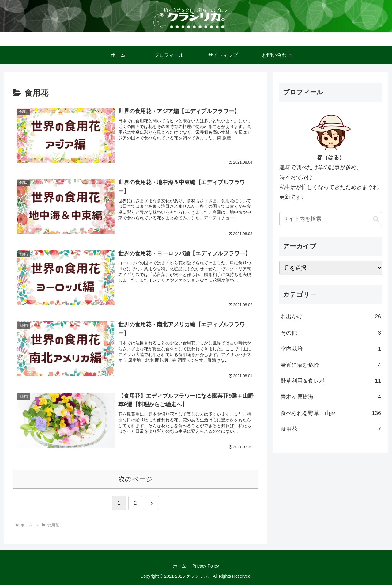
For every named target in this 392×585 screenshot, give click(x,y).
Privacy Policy (206, 566)
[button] (376, 219)
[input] (331, 219)
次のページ (136, 479)
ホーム (179, 566)
